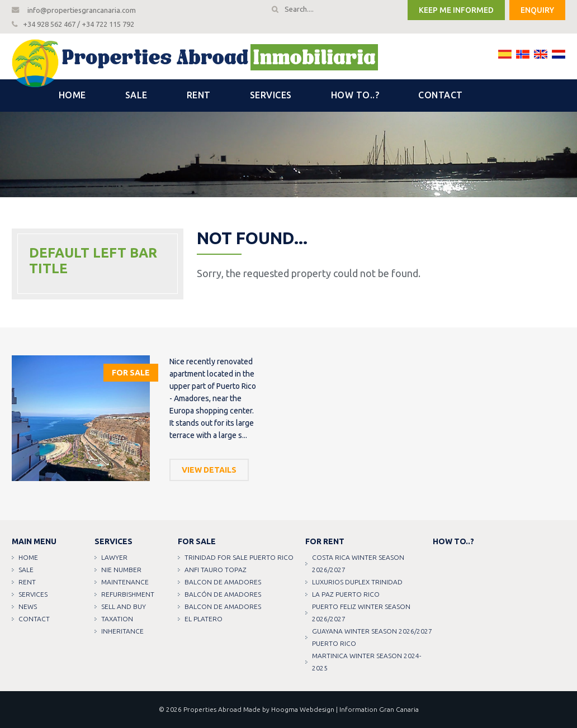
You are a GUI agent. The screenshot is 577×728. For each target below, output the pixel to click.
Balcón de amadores (223, 594)
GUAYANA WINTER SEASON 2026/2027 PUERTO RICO (372, 637)
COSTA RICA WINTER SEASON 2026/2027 (358, 563)
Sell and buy (124, 606)
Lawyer (114, 557)
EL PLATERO (204, 619)
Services (271, 95)
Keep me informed (456, 10)
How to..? (355, 95)
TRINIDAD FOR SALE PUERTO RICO (239, 557)
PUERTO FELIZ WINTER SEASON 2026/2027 (361, 613)
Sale (136, 95)
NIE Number (121, 570)
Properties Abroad (212, 709)
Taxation (117, 619)
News (28, 606)
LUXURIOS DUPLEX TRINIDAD (357, 582)
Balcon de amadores (223, 582)
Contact (441, 95)
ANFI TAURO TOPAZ (216, 570)
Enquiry (537, 10)
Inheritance (122, 631)
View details (209, 470)
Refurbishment (128, 594)
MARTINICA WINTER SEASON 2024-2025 (366, 662)
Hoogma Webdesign (303, 709)
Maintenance (125, 582)
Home (72, 95)
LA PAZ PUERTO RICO (346, 594)
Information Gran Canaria (379, 709)
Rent (199, 95)
